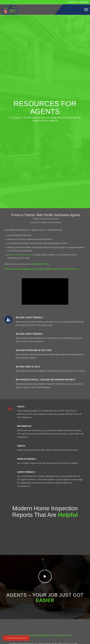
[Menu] (85, 10)
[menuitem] (85, 10)
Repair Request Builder (21, 255)
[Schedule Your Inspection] (16, 638)
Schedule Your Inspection (78, 2)
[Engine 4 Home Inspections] (10, 10)
